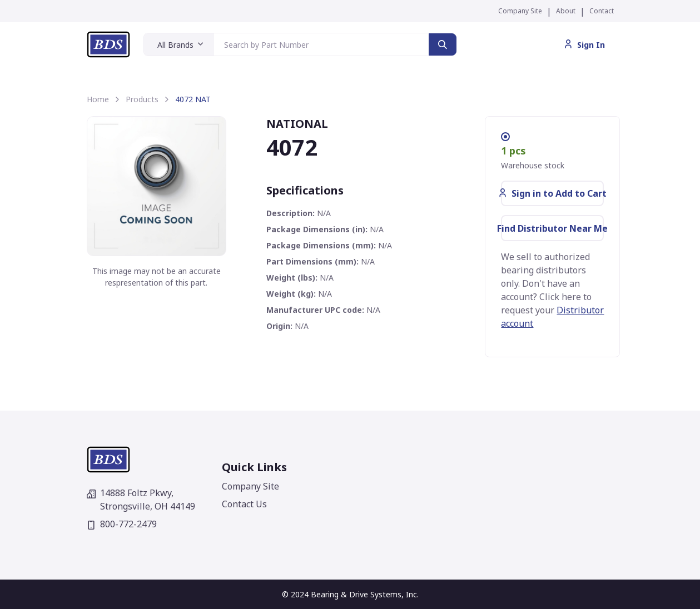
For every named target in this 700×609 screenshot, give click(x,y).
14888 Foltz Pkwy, (141, 500)
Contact (602, 11)
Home (98, 99)
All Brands (175, 45)
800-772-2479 (122, 524)
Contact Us (244, 504)
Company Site (520, 11)
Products (142, 99)
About (566, 11)
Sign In (584, 45)
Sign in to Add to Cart (552, 193)
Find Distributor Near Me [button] (552, 228)
